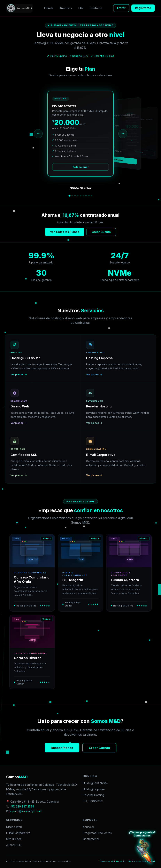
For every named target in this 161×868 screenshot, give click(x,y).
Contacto (96, 8)
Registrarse (143, 8)
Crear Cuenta (101, 232)
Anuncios (66, 8)
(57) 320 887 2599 (22, 807)
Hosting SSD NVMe (95, 783)
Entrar (121, 8)
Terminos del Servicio (112, 861)
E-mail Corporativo (18, 833)
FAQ (81, 8)
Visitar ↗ (46, 538)
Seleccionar (81, 167)
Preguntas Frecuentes (97, 833)
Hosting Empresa (94, 789)
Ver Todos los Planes (65, 232)
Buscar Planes (62, 748)
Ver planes (19, 374)
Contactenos (91, 839)
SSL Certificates (93, 801)
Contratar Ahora (116, 159)
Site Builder (14, 839)
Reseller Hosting (93, 795)
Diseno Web (14, 827)
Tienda (49, 8)
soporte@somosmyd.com (25, 811)
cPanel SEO (14, 845)
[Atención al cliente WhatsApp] (144, 851)
